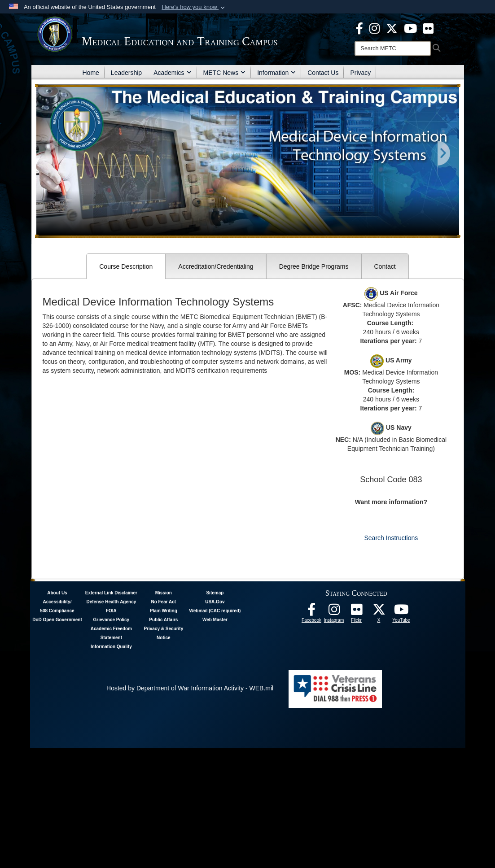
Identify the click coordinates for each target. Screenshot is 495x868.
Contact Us (323, 73)
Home (91, 73)
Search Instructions (391, 538)
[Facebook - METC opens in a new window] (359, 28)
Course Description (126, 266)
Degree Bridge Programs (314, 266)
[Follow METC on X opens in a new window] (379, 612)
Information (276, 73)
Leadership (126, 73)
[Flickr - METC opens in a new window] (428, 28)
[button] (194, 7)
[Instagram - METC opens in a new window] (375, 28)
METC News (225, 73)
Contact (385, 266)
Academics (172, 73)
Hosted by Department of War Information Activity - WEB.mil (190, 688)
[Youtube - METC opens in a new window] (410, 28)
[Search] (393, 48)
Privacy (360, 73)
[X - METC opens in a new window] (392, 28)
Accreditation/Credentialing (216, 266)
